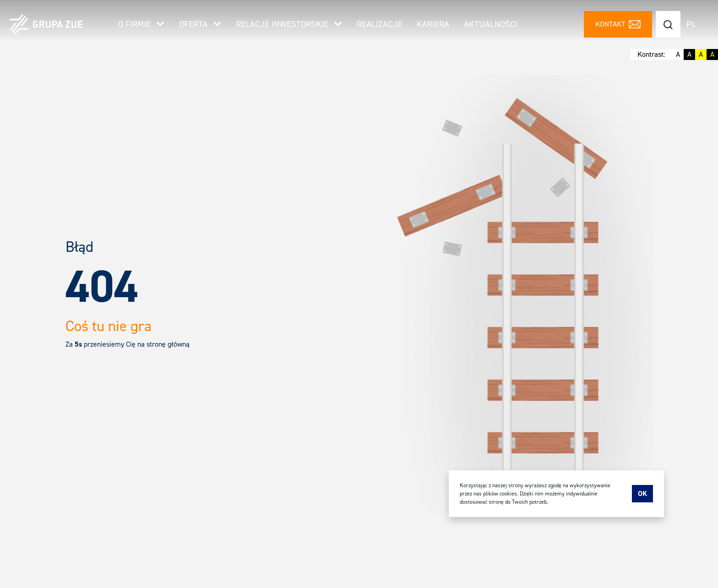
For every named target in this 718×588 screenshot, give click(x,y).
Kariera (433, 24)
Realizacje (379, 24)
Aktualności (491, 24)
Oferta (200, 24)
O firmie (141, 24)
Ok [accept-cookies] (642, 493)
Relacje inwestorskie (289, 24)
